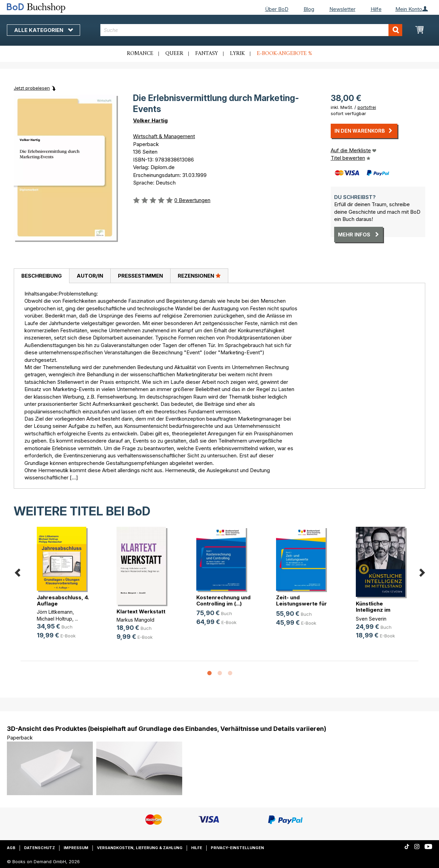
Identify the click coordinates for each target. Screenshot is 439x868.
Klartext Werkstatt (141, 611)
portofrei (367, 107)
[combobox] (251, 30)
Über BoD (277, 9)
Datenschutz (40, 848)
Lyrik (237, 54)
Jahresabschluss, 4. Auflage (63, 600)
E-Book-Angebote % (284, 54)
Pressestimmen (140, 276)
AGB (11, 848)
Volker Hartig (150, 120)
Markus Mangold (135, 620)
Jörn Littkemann (55, 612)
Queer (174, 54)
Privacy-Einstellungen (237, 848)
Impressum (76, 848)
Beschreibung (42, 276)
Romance (140, 54)
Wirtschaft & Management (164, 136)
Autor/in (90, 276)
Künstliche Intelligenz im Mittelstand (373, 610)
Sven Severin (371, 619)
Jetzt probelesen (32, 88)
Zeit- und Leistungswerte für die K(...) (301, 604)
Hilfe (376, 9)
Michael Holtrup (54, 619)
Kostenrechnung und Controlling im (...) (223, 600)
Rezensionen (199, 276)
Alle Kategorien (43, 30)
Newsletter (342, 9)
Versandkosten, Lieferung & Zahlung (140, 848)
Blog (309, 9)
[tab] (41, 276)
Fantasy (207, 54)
